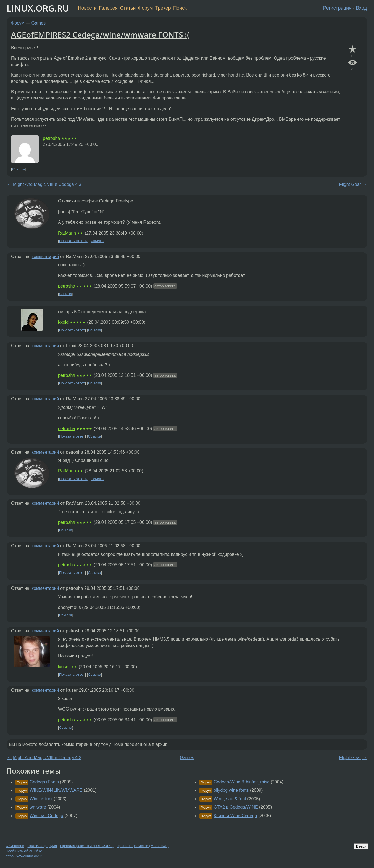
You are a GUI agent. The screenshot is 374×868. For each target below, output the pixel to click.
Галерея (108, 8)
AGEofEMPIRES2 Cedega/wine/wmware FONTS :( (100, 35)
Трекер (163, 8)
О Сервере (15, 846)
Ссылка (19, 169)
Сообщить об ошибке (24, 851)
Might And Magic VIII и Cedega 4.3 (47, 184)
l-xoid (63, 322)
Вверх (361, 846)
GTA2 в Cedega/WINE (236, 807)
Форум (145, 8)
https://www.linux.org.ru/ (25, 856)
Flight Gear (350, 184)
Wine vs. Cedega (46, 816)
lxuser (64, 667)
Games (39, 23)
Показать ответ (72, 330)
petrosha (51, 138)
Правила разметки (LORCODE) (87, 846)
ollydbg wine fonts (231, 790)
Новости (87, 8)
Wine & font (41, 799)
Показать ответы (73, 241)
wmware (38, 807)
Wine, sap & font (230, 799)
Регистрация (337, 8)
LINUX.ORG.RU (38, 8)
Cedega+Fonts (44, 782)
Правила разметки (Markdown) (143, 846)
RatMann (67, 233)
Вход (361, 8)
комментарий (45, 257)
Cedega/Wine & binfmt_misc (241, 782)
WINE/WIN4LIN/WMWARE (56, 790)
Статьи (128, 8)
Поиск (180, 8)
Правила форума (42, 846)
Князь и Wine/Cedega (235, 816)
